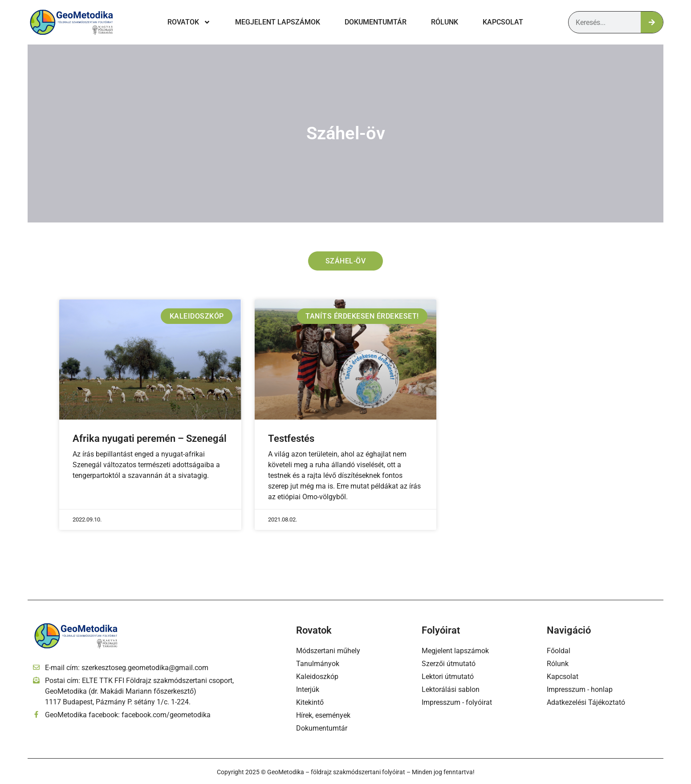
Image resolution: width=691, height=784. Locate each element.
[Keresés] (652, 22)
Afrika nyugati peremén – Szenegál (150, 439)
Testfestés (291, 439)
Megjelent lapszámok (278, 22)
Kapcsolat (503, 22)
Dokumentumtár (376, 22)
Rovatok (189, 22)
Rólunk (445, 22)
